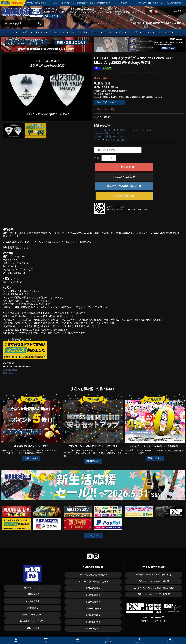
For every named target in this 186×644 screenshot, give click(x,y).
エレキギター (25, 32)
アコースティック (78, 32)
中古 (170, 32)
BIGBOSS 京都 (92, 615)
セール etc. (108, 640)
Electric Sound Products (154, 617)
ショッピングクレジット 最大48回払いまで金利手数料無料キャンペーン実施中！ (112, 3)
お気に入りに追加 (124, 177)
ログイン (179, 23)
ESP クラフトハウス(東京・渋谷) (154, 581)
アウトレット (158, 32)
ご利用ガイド (138, 23)
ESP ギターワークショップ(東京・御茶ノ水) (154, 588)
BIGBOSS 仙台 (92, 595)
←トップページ (93, 536)
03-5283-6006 (10, 370)
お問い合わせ (10, 373)
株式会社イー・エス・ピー (154, 621)
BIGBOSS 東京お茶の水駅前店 (92, 575)
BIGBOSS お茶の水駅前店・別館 (92, 582)
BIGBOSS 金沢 (92, 602)
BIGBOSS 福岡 (92, 629)
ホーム (16, 640)
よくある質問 (32, 601)
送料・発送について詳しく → (110, 102)
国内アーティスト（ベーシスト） (138, 130)
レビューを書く (124, 196)
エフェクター (95, 32)
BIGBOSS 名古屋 (92, 608)
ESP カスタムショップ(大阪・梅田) (154, 594)
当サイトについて (32, 588)
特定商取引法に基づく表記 (32, 621)
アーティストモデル (58, 32)
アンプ (107, 32)
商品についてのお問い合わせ (124, 186)
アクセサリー (134, 32)
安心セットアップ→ (53, 16)
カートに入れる (124, 167)
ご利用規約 (32, 608)
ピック (122, 32)
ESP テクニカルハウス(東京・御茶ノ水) (154, 575)
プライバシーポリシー (32, 615)
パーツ (146, 32)
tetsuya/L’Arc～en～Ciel (108, 133)
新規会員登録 (153, 23)
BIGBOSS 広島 (92, 622)
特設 (14, 32)
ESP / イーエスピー (116, 140)
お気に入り (167, 23)
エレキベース (40, 32)
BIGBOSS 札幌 (92, 588)
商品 (47, 640)
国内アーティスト (116, 137)
